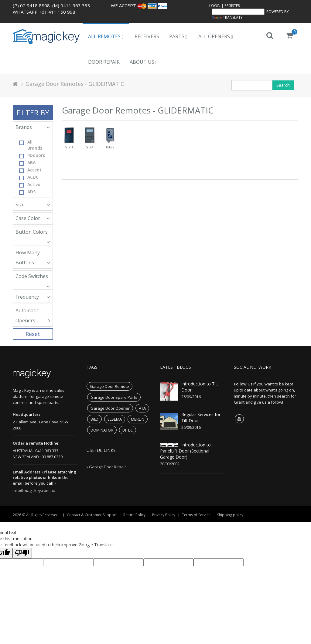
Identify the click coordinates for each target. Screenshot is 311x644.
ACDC (29, 177)
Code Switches (33, 278)
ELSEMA (115, 419)
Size (33, 205)
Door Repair (104, 62)
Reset (33, 334)
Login (215, 6)
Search (283, 85)
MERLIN (138, 419)
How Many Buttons (33, 258)
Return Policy (134, 515)
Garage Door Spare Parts (114, 397)
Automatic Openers (33, 315)
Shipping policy (230, 515)
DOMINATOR (102, 430)
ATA (142, 408)
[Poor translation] (22, 553)
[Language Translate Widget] (238, 12)
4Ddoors (32, 155)
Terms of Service (196, 515)
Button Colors (33, 233)
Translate (227, 17)
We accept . (139, 5)
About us (144, 62)
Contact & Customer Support (92, 515)
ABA (27, 163)
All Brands (31, 145)
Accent (30, 170)
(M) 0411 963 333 (71, 5)
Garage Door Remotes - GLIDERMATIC (75, 84)
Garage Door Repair (108, 467)
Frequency (33, 297)
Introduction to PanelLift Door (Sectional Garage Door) (185, 451)
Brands (33, 127)
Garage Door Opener (110, 408)
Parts (178, 36)
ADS (27, 192)
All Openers (216, 36)
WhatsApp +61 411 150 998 (44, 12)
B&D (94, 419)
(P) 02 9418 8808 (31, 5)
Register (232, 6)
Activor (31, 185)
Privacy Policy (164, 515)
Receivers (147, 36)
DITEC (128, 430)
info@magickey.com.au (34, 490)
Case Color (33, 218)
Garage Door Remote (109, 386)
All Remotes (106, 36)
